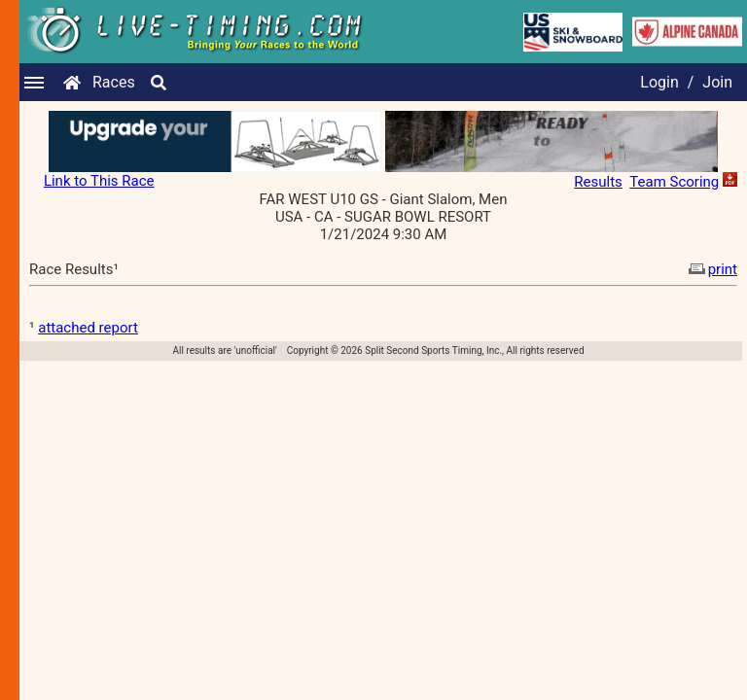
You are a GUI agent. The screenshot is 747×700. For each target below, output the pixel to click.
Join (717, 82)
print (711, 269)
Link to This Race (99, 181)
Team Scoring (674, 182)
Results (598, 182)
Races (114, 82)
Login (659, 82)
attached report (88, 328)
